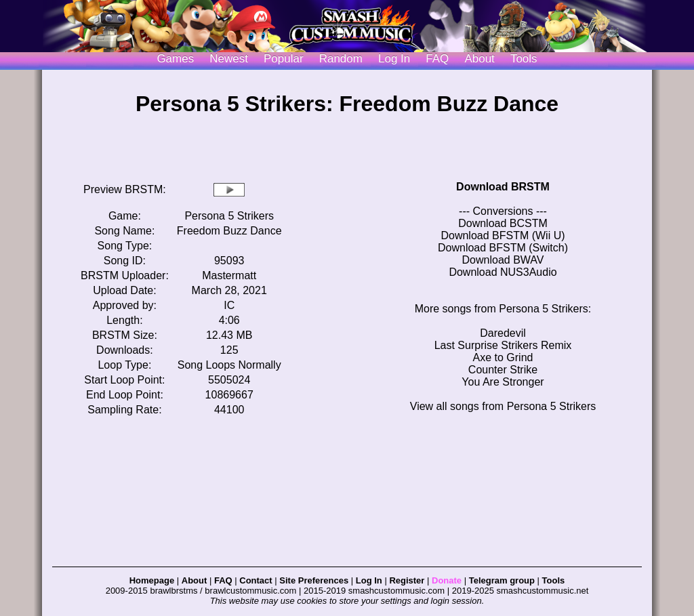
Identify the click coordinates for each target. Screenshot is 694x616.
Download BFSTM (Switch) (503, 248)
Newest (229, 59)
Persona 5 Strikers (229, 216)
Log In (369, 580)
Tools (524, 59)
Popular (284, 59)
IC (229, 305)
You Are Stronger (503, 382)
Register (407, 580)
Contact (256, 580)
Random (341, 59)
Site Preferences (314, 580)
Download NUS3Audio (503, 272)
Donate (447, 580)
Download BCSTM (503, 223)
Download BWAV (503, 260)
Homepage (152, 580)
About (479, 59)
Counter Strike (503, 370)
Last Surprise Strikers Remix (503, 345)
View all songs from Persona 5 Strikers (503, 406)
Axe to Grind (503, 357)
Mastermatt (229, 275)
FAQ (437, 59)
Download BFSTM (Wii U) (503, 235)
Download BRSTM (503, 187)
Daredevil (503, 333)
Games (175, 59)
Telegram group (502, 580)
